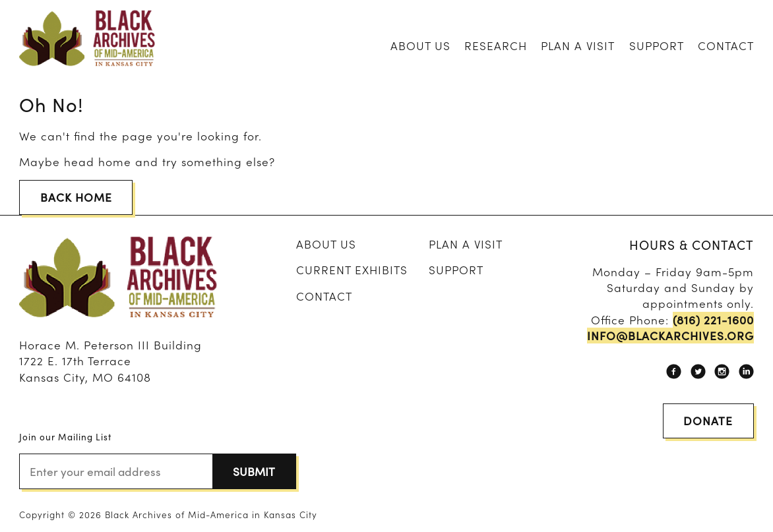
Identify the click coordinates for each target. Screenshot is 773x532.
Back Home (76, 197)
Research (496, 45)
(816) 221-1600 (713, 320)
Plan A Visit (578, 45)
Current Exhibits (352, 269)
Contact (726, 45)
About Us (420, 45)
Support (657, 45)
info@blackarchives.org (670, 336)
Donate (708, 420)
